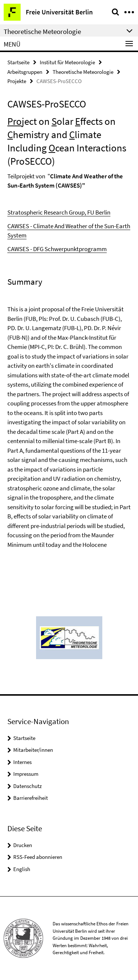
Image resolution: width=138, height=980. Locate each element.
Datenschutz (27, 786)
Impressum (26, 774)
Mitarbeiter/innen (33, 750)
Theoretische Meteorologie (83, 72)
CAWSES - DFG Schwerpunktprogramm (57, 249)
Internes (22, 762)
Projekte (17, 81)
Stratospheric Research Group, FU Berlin (59, 212)
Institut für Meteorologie (67, 62)
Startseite (18, 62)
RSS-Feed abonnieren (38, 857)
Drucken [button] (23, 845)
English (22, 869)
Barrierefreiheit (31, 798)
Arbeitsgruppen (25, 72)
